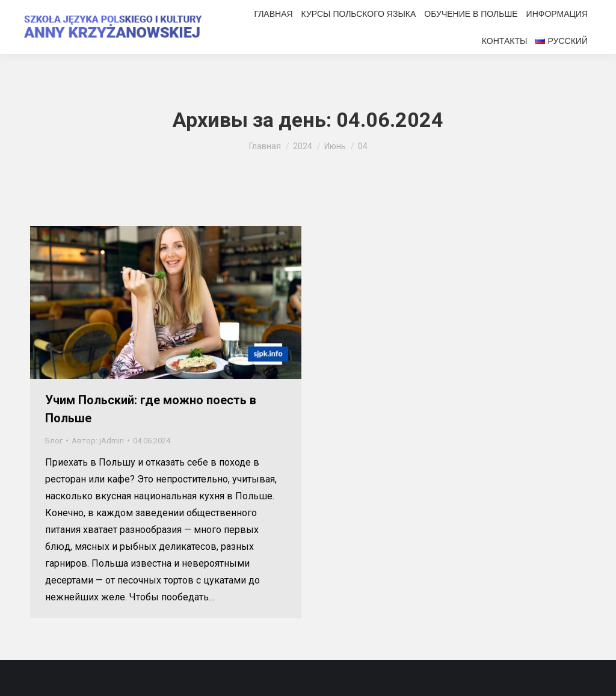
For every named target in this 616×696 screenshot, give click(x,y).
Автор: (98, 441)
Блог (54, 441)
